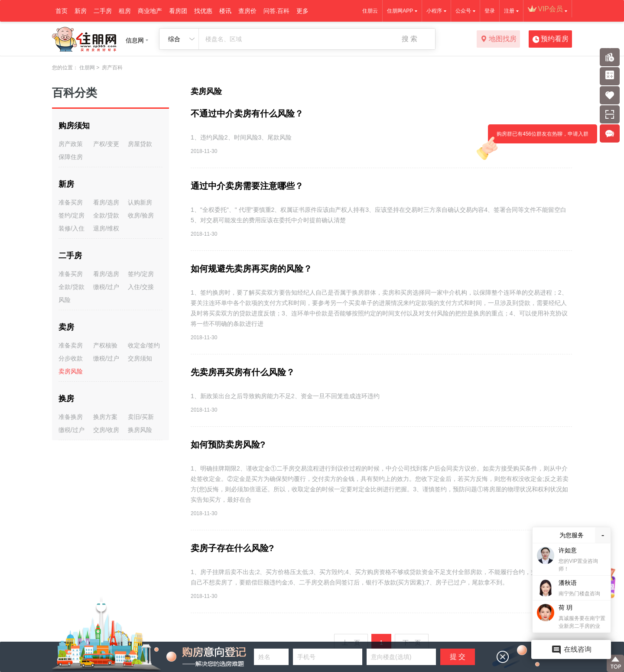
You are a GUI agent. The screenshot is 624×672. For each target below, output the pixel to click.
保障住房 (71, 157)
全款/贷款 (106, 215)
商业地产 (150, 11)
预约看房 (551, 39)
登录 (490, 11)
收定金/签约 (144, 345)
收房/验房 (141, 215)
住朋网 (87, 68)
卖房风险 (71, 371)
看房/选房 (106, 202)
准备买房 (71, 202)
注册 (509, 11)
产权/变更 (106, 144)
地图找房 (499, 39)
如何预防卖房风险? (228, 445)
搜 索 (409, 39)
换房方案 (105, 417)
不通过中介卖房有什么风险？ (247, 114)
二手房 (103, 11)
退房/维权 (106, 228)
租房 (125, 11)
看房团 (178, 11)
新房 (81, 11)
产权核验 (105, 345)
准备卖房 (71, 345)
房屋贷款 (140, 144)
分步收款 (71, 358)
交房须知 (140, 358)
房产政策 (71, 144)
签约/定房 (71, 215)
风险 (65, 300)
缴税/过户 (106, 287)
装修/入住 (71, 228)
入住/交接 (141, 287)
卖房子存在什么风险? (232, 548)
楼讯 (225, 11)
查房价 (247, 11)
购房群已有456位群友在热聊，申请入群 (538, 137)
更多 (302, 11)
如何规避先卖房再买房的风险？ (251, 269)
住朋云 (370, 11)
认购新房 (140, 202)
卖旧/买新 (141, 417)
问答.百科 (276, 11)
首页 (62, 11)
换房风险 (140, 430)
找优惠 (203, 11)
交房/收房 (106, 430)
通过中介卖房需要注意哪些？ (247, 186)
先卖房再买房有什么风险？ (243, 372)
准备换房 (71, 417)
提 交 (458, 657)
